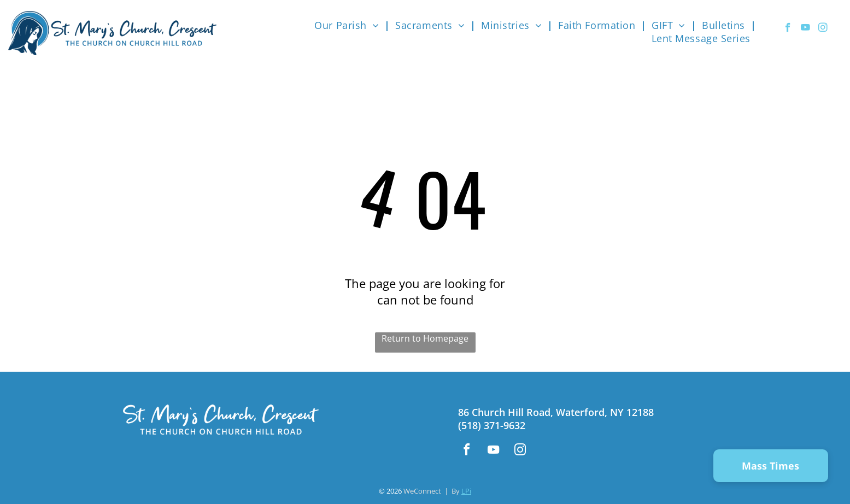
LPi (466, 491)
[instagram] (823, 29)
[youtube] (805, 29)
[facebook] (788, 29)
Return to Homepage (425, 338)
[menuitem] (349, 25)
